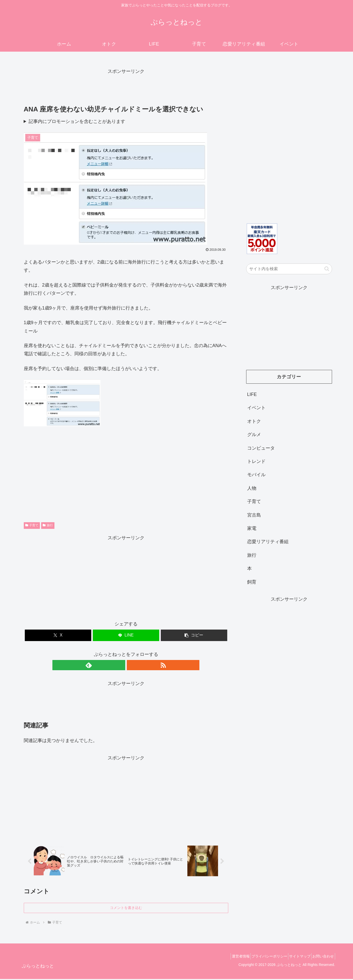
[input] (289, 269)
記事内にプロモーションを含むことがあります (77, 121)
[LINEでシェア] (126, 635)
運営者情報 (229, 957)
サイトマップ (295, 957)
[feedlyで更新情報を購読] (120, 665)
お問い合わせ (322, 957)
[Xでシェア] (58, 635)
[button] (194, 635)
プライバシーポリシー (261, 957)
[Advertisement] (126, 87)
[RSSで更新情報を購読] (132, 665)
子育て (32, 525)
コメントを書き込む (126, 909)
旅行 (48, 525)
